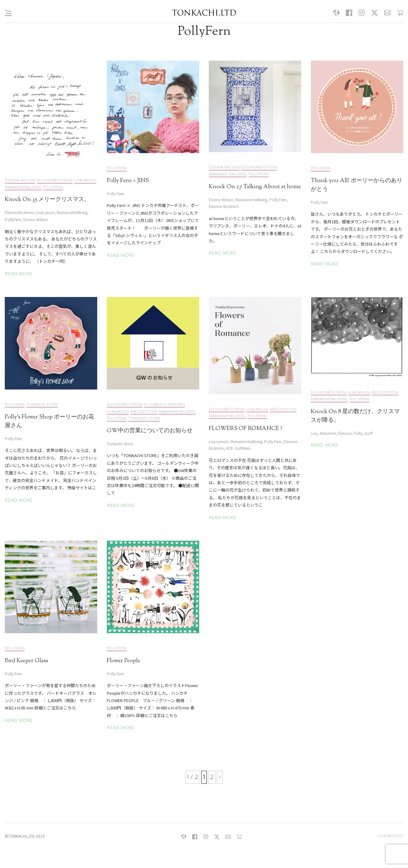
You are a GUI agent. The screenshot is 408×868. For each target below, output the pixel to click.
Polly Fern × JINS (128, 181)
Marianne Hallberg (228, 174)
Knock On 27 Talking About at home (255, 187)
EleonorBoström (55, 180)
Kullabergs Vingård (164, 405)
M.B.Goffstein (144, 412)
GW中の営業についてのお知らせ (150, 431)
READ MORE (19, 274)
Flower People (124, 661)
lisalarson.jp (391, 836)
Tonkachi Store (42, 405)
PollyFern (53, 187)
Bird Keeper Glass (26, 661)
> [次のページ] (220, 777)
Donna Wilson (20, 180)
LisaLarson (85, 180)
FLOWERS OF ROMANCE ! (245, 429)
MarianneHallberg (23, 187)
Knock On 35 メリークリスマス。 (47, 200)
